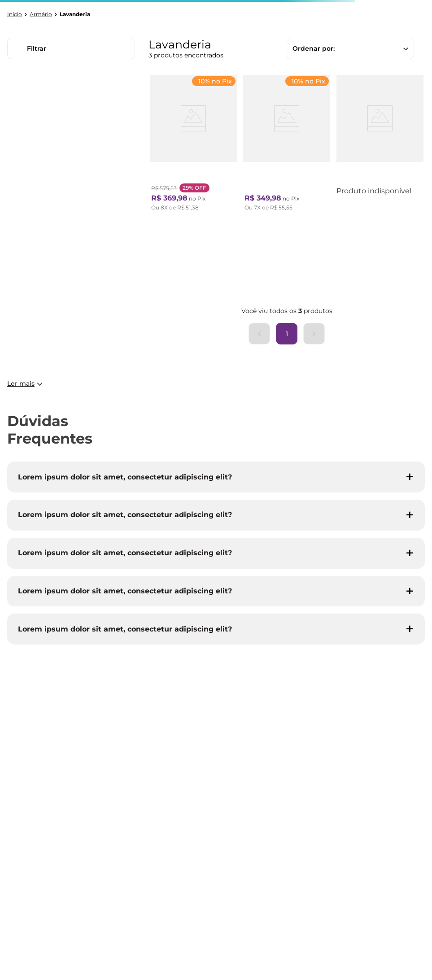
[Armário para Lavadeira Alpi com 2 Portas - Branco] (380, 145)
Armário (41, 14)
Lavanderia (75, 14)
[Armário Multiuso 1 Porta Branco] (287, 145)
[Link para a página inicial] (15, 14)
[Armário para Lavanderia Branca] (193, 145)
